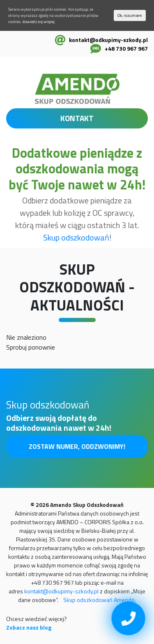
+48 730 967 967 (126, 48)
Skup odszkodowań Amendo (99, 600)
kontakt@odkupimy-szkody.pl (108, 40)
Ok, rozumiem (130, 15)
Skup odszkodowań (76, 237)
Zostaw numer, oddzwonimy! (77, 446)
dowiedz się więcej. (39, 22)
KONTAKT (77, 118)
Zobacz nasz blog (29, 627)
